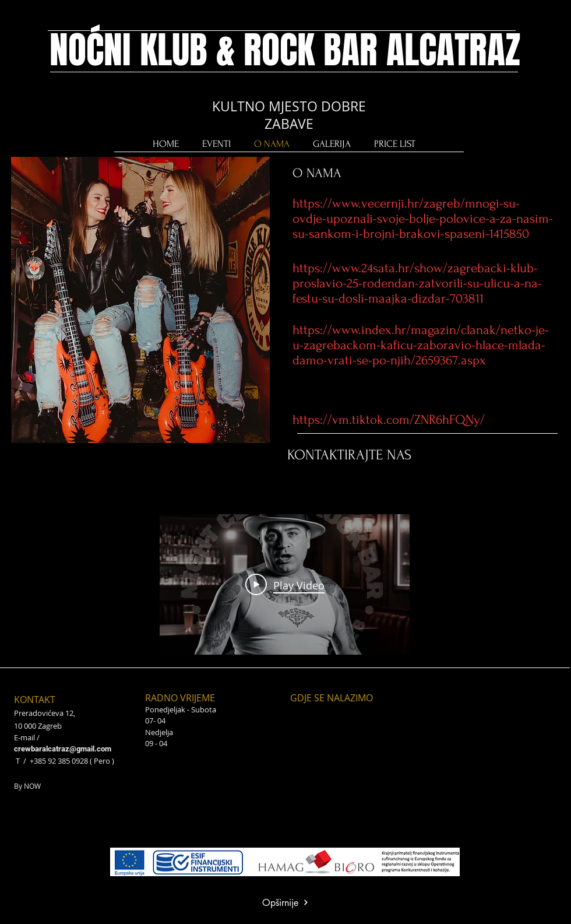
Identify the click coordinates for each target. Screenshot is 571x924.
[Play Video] (285, 584)
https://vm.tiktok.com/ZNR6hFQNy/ (389, 420)
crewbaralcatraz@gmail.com (63, 749)
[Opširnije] (285, 903)
